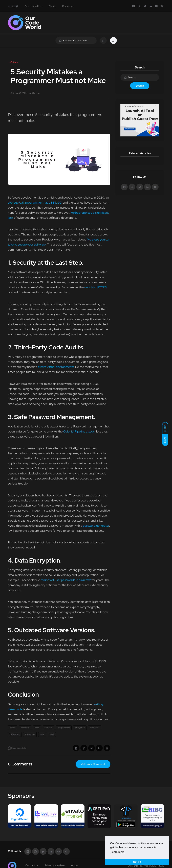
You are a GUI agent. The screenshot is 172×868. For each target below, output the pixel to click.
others (13, 728)
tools (52, 734)
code (37, 728)
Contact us (68, 6)
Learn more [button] (118, 852)
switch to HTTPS (95, 287)
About (52, 6)
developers (15, 734)
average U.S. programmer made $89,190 (35, 202)
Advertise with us (33, 6)
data (42, 734)
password (25, 728)
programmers (64, 728)
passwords (95, 728)
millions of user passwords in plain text (66, 580)
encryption (80, 728)
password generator (96, 526)
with (13, 6)
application (30, 734)
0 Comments (20, 764)
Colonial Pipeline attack (79, 431)
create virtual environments (56, 367)
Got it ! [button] (137, 862)
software (48, 728)
